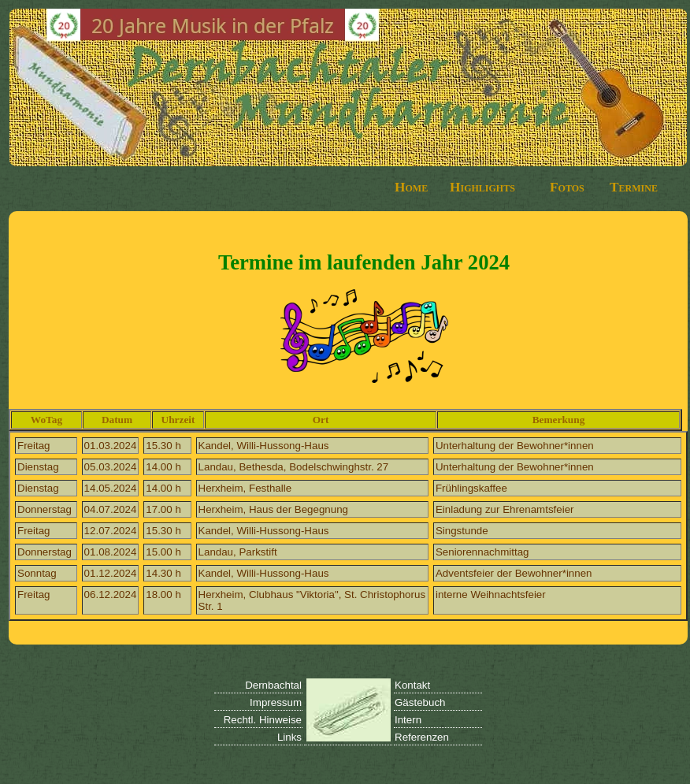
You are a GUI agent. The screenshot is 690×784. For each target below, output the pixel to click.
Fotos (567, 187)
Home (411, 187)
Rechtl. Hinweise (263, 720)
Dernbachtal (273, 685)
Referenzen (422, 737)
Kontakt (412, 685)
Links (289, 737)
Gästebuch (420, 702)
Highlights (482, 187)
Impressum (276, 702)
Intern (408, 720)
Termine (634, 187)
